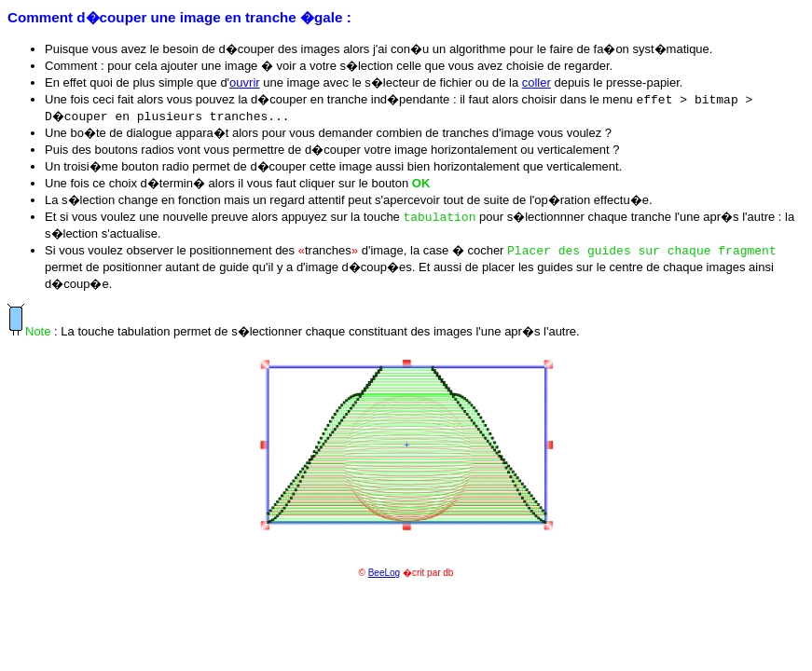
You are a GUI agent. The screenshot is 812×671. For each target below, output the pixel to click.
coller (537, 82)
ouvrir (245, 82)
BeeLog (384, 573)
